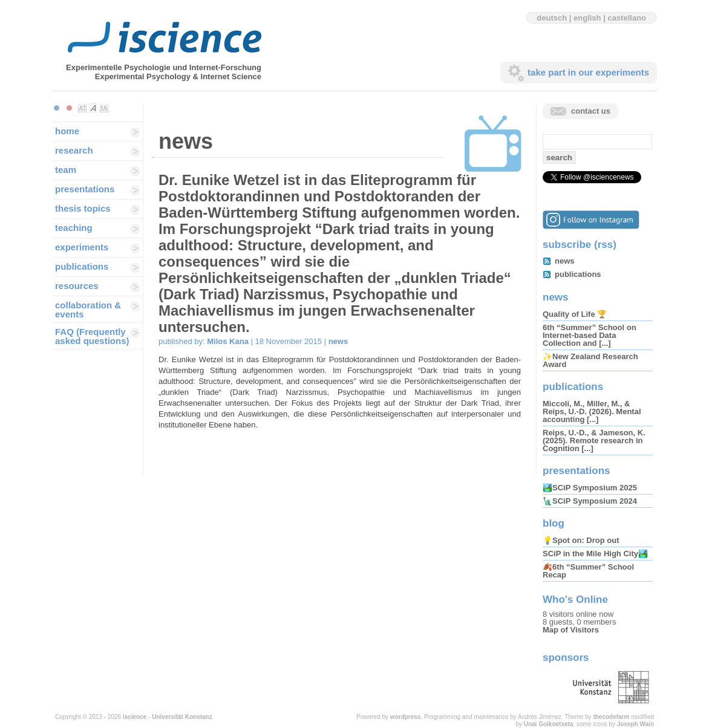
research (74, 150)
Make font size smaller (82, 108)
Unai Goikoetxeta (549, 724)
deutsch (552, 18)
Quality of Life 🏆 (575, 314)
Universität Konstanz (182, 717)
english (587, 18)
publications (82, 266)
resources (77, 286)
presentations (85, 189)
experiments (82, 247)
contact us (591, 111)
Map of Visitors (571, 630)
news (338, 341)
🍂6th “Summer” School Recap (588, 571)
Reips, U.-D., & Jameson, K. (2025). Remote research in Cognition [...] (594, 440)
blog (554, 523)
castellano (627, 18)
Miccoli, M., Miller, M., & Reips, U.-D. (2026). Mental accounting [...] (592, 411)
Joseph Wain (635, 724)
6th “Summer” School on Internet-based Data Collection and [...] (590, 335)
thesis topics (83, 208)
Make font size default (93, 108)
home (67, 131)
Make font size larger (104, 108)
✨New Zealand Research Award (590, 360)
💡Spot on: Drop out (581, 540)
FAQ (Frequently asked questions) (92, 336)
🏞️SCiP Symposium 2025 (590, 488)
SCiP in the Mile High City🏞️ (595, 554)
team (66, 170)
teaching (74, 228)
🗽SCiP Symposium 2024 (590, 501)
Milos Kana (228, 341)
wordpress (406, 717)
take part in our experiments (588, 72)
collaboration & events (88, 310)
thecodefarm (611, 717)
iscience (135, 717)
